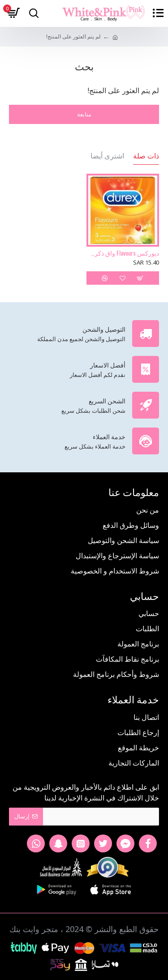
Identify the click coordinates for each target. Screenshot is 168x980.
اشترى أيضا (107, 156)
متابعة (84, 114)
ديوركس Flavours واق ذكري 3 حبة (123, 253)
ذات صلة (146, 156)
